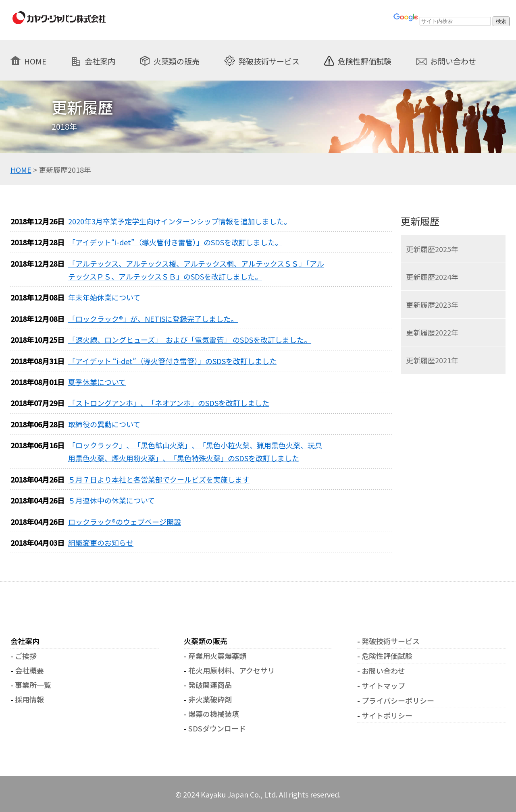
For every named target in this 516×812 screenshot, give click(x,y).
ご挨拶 (26, 656)
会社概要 (29, 670)
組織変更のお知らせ (101, 543)
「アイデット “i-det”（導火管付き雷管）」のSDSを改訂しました (172, 361)
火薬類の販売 (177, 61)
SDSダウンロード (217, 728)
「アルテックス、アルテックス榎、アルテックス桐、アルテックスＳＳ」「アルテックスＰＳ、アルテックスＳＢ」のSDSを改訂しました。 (196, 270)
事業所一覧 (33, 685)
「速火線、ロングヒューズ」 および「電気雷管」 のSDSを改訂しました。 (190, 340)
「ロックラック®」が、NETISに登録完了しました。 (153, 319)
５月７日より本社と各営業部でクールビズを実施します (159, 479)
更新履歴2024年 (432, 277)
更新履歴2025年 (432, 249)
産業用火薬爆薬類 (217, 656)
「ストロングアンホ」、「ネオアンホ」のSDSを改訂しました (169, 403)
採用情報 (29, 699)
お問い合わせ (453, 61)
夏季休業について (97, 382)
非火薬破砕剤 (210, 699)
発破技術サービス (269, 61)
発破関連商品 (210, 685)
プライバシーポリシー (398, 700)
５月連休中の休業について (111, 500)
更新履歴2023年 (432, 304)
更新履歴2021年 (432, 360)
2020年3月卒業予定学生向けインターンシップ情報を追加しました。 (180, 221)
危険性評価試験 (365, 61)
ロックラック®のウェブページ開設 (125, 522)
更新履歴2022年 (432, 332)
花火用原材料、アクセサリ (232, 670)
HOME (35, 61)
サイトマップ (383, 686)
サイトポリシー (387, 715)
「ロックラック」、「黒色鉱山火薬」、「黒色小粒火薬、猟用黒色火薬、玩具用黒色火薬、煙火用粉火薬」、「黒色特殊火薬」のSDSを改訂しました (195, 452)
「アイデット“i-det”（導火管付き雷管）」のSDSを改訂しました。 (175, 242)
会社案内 (100, 61)
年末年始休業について (104, 297)
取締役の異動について (104, 424)
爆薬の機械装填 (214, 714)
